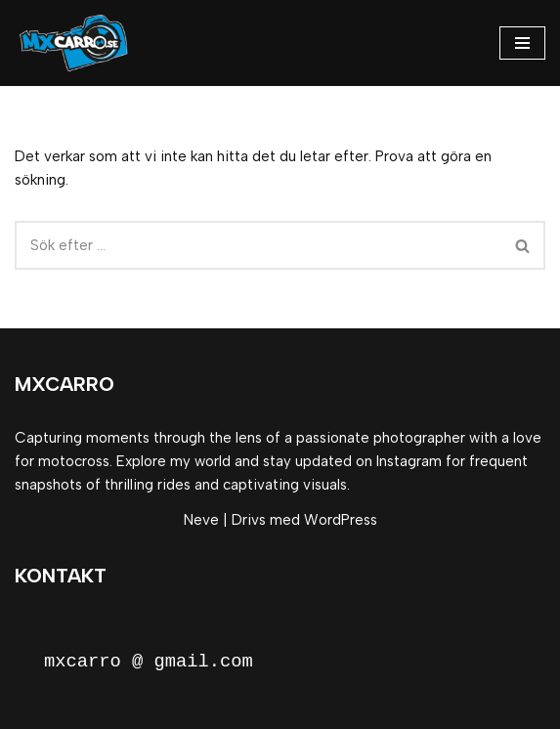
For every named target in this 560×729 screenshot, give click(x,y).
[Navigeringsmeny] (522, 43)
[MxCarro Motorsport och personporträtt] (77, 43)
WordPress (341, 520)
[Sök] (258, 245)
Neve (201, 520)
